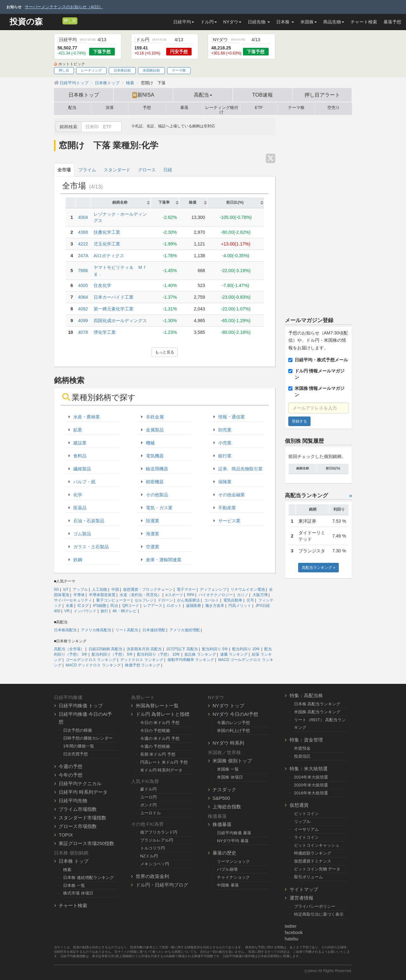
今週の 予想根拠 (155, 746)
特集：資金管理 (306, 740)
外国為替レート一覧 (157, 706)
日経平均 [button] (184, 22)
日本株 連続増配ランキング (88, 878)
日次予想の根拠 (78, 730)
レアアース (153, 606)
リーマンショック (233, 861)
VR (67, 611)
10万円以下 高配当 (182, 649)
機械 (150, 443)
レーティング (91, 70)
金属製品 (155, 430)
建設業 (80, 443)
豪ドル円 (148, 789)
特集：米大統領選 (309, 769)
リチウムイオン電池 (248, 589)
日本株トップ (84, 95)
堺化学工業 (105, 332)
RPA (191, 595)
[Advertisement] (319, 213)
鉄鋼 (78, 560)
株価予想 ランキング (143, 665)
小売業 (225, 443)
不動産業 (227, 508)
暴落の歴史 (224, 853)
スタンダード (117, 170)
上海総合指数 (227, 807)
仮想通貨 (299, 805)
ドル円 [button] (209, 22)
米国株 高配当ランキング (317, 712)
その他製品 (157, 495)
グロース (147, 170)
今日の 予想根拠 (155, 731)
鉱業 (78, 430)
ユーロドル (151, 813)
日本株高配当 (65, 630)
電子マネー (186, 589)
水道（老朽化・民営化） (141, 595)
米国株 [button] (309, 22)
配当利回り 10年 (246, 649)
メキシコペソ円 (155, 864)
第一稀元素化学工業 (114, 309)
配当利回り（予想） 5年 (112, 654)
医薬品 (80, 508)
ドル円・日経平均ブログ (162, 885)
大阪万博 (260, 595)
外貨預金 (302, 748)
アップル (80, 589)
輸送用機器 (157, 469)
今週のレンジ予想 (233, 723)
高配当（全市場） (69, 649)
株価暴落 (222, 824)
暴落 (184, 108)
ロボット (174, 606)
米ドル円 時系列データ (161, 770)
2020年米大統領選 (311, 785)
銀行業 (225, 456)
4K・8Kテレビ (124, 611)
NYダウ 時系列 (228, 743)
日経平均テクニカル (80, 783)
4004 (83, 217)
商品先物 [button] (334, 22)
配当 (72, 108)
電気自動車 (233, 600)
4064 (83, 297)
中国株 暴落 (228, 885)
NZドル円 (149, 856)
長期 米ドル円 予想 (158, 754)
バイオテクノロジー (216, 595)
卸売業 (225, 430)
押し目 (70, 21)
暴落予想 (392, 22)
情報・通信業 (232, 417)
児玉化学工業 (107, 244)
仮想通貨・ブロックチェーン (148, 589)
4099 (83, 321)
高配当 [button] (203, 95)
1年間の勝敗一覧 (79, 746)
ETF (259, 108)
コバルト (212, 600)
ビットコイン (306, 814)
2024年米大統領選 (311, 777)
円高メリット (240, 606)
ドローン (165, 600)
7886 (83, 270)
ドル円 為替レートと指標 (163, 714)
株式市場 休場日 (78, 893)
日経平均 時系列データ (83, 792)
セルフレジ (144, 600)
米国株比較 (151, 70)
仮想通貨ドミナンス (313, 861)
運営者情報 (301, 898)
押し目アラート (322, 95)
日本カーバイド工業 (114, 297)
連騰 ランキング (234, 654)
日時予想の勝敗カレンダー (88, 738)
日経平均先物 (73, 801)
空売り (334, 108)
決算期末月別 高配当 (144, 649)
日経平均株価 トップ (81, 706)
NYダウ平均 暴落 (233, 841)
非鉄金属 (155, 417)
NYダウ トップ (228, 706)
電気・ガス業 (159, 508)
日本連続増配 (154, 630)
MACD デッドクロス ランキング (93, 665)
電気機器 (155, 456)
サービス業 (229, 521)
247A (83, 256)
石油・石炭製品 (89, 521)
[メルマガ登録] (57, 21)
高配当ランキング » (318, 568)
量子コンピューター (113, 600)
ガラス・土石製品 (91, 547)
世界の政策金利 (152, 876)
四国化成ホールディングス (120, 321)
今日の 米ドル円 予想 (160, 723)
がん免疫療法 (188, 600)
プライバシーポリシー (315, 906)
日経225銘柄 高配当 (105, 649)
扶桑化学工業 (107, 232)
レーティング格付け (222, 109)
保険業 (225, 482)
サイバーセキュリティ (73, 600)
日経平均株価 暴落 (234, 833)
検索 (67, 870)
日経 (168, 170)
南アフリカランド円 (159, 832)
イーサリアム (306, 829)
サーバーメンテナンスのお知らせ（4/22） (64, 7)
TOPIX (66, 835)
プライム (87, 170)
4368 (83, 232)
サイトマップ (304, 889)
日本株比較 (122, 70)
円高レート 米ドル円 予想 (164, 762)
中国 (115, 589)
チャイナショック (233, 877)
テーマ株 (179, 70)
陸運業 (153, 521)
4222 (83, 244)
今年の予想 (71, 775)
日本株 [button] (285, 22)
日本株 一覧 (74, 885)
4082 (83, 309)
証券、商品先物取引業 (240, 469)
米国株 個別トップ (232, 761)
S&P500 (221, 798)
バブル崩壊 (227, 869)
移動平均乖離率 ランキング (191, 660)
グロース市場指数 (78, 826)
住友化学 (102, 285)
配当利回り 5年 (215, 649)
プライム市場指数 (78, 809)
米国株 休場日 (230, 777)
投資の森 (26, 22)
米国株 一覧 (228, 769)
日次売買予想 (75, 754)
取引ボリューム (308, 877)
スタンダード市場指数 (82, 818)
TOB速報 (262, 95)
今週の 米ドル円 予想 (160, 738)
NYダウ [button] (232, 22)
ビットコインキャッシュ (317, 845)
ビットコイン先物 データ (317, 869)
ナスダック (224, 789)
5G (56, 589)
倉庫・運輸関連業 (164, 560)
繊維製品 (82, 469)
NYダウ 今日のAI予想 (235, 714)
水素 (69, 606)
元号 (250, 600)
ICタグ (83, 606)
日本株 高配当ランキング (317, 704)
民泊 (114, 606)
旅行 (104, 611)
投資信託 (302, 756)
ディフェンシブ (213, 589)
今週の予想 (71, 766)
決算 (110, 108)
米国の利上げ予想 (233, 731)
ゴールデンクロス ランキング (91, 660)
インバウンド (85, 611)
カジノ (243, 595)
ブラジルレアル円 (157, 840)
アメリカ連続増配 (185, 630)
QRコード (131, 606)
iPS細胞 (100, 606)
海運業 (153, 534)
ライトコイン (306, 837)
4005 (83, 285)
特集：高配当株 (306, 695)
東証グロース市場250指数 (86, 843)
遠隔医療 (193, 606)
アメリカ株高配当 (96, 630)
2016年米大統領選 (311, 793)
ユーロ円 (148, 797)
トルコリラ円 (153, 848)
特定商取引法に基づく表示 (319, 914)
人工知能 (100, 589)
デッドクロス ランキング (142, 660)
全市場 (64, 170)
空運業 (153, 547)
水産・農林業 (87, 417)
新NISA (143, 95)
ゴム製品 (82, 534)
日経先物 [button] (259, 22)
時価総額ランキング (313, 853)
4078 (83, 332)
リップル (302, 821)
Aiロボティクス (109, 256)
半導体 (79, 595)
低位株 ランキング (200, 654)
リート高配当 (127, 630)
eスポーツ (174, 595)
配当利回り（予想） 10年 (159, 654)
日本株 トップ (74, 861)
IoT (66, 589)
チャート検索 (364, 22)
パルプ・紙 (84, 482)
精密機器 (155, 482)
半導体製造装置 (102, 595)
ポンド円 (148, 805)
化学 (78, 495)
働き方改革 (215, 606)
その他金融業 (232, 495)
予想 (147, 108)
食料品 (80, 456)
